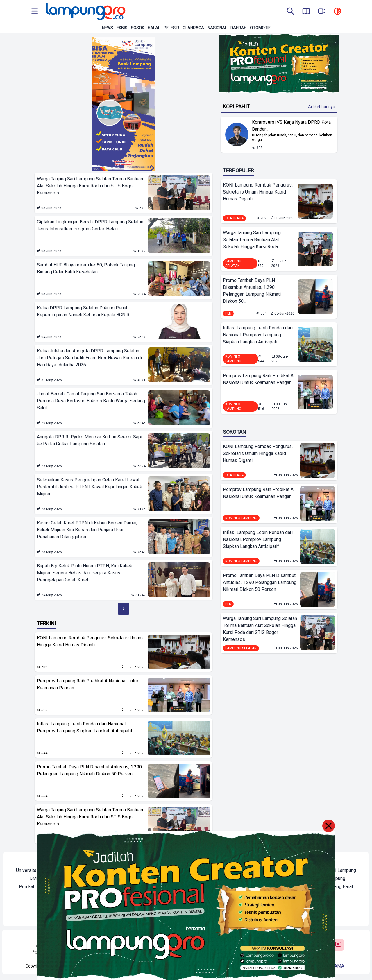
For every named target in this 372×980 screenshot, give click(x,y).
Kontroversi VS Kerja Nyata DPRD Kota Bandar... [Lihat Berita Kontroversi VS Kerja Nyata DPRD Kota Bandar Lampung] (291, 126)
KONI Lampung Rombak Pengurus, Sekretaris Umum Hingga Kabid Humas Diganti (90, 641)
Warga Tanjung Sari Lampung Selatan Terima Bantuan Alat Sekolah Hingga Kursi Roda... (252, 240)
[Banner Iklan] (124, 104)
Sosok (137, 28)
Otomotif (260, 28)
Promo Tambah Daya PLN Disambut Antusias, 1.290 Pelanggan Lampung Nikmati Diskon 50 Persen (89, 770)
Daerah (238, 28)
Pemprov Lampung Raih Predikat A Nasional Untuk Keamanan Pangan (88, 684)
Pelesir (171, 28)
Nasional (217, 28)
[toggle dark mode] (337, 12)
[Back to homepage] (85, 12)
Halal (154, 28)
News (108, 28)
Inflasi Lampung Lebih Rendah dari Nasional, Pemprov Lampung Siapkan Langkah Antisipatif (85, 727)
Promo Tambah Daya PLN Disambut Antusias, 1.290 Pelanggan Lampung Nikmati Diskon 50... (252, 291)
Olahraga (193, 28)
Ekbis (122, 28)
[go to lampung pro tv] (322, 12)
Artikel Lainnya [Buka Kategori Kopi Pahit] (322, 107)
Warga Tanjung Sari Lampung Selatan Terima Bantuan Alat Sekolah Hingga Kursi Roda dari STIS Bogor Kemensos (90, 817)
